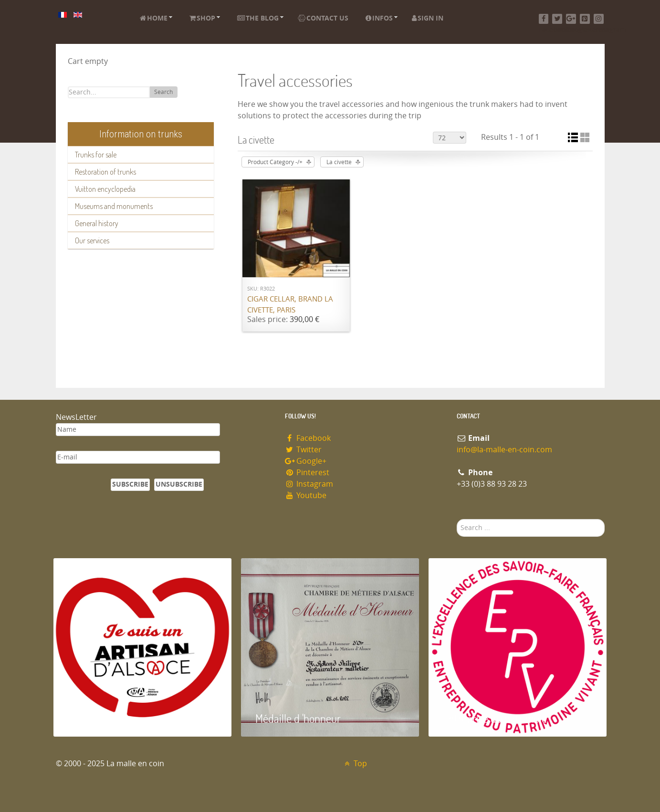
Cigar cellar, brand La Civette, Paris (290, 305)
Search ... (457, 519)
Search (163, 92)
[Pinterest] (585, 19)
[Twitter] (557, 19)
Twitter (304, 450)
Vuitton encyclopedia (105, 189)
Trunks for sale (96, 155)
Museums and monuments (114, 206)
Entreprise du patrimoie (495, 718)
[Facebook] (544, 19)
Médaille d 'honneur (298, 718)
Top (355, 764)
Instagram (309, 484)
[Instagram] (599, 19)
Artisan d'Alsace (102, 718)
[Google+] (571, 19)
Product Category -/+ (275, 162)
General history (97, 223)
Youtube (306, 495)
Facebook (308, 438)
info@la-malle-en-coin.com (504, 450)
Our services (92, 240)
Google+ (306, 461)
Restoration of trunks (105, 172)
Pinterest (307, 473)
